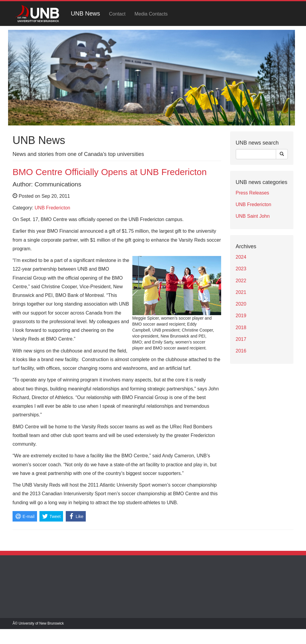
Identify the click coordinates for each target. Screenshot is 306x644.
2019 (241, 316)
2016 (241, 351)
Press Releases (253, 193)
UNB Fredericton (52, 208)
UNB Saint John (253, 216)
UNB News (85, 13)
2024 (241, 257)
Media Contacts (151, 14)
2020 (241, 304)
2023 (241, 269)
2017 (241, 339)
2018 (241, 328)
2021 (241, 292)
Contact (117, 14)
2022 (241, 281)
